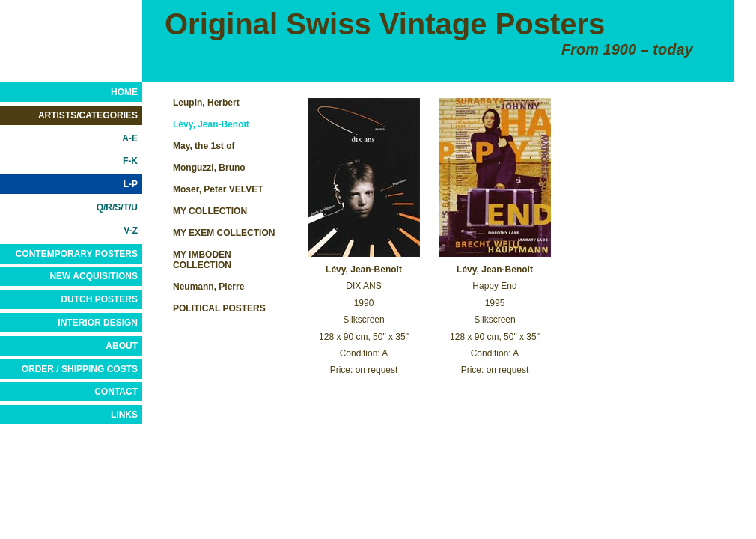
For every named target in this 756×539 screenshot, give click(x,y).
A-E (130, 138)
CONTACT (116, 392)
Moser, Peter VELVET (218, 189)
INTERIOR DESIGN (98, 323)
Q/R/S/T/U (117, 207)
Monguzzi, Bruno (209, 168)
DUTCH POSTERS (99, 299)
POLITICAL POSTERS (219, 308)
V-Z (131, 231)
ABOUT (122, 346)
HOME (124, 92)
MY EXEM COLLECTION (224, 233)
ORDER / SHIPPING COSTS (80, 369)
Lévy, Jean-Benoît (211, 124)
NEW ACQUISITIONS (94, 276)
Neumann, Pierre (208, 287)
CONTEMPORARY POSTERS (77, 254)
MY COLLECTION (210, 211)
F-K (130, 161)
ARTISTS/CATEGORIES (88, 115)
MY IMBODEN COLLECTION (202, 260)
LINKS (124, 415)
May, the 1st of (204, 146)
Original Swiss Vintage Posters (385, 24)
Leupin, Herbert (206, 103)
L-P (131, 184)
